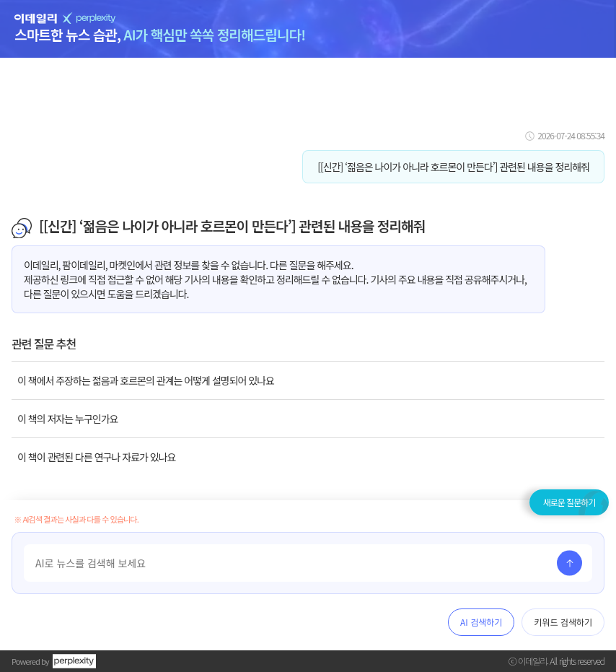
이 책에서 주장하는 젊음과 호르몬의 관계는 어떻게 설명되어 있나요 (146, 380)
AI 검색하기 (481, 622)
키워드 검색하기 (563, 622)
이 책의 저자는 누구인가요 (67, 419)
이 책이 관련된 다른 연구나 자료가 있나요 (96, 457)
